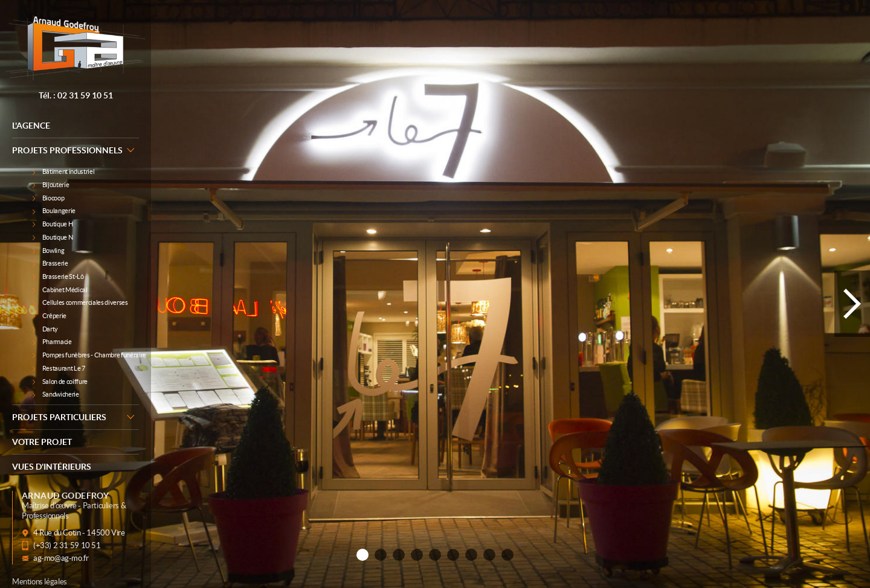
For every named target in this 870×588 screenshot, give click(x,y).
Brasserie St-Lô (58, 276)
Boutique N (53, 237)
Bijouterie (51, 185)
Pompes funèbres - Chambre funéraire (86, 355)
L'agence (31, 126)
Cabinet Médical (60, 290)
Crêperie (50, 316)
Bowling (48, 251)
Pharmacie (52, 342)
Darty (45, 329)
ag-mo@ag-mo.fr (61, 558)
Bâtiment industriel (63, 171)
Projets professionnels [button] (76, 150)
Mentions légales (40, 582)
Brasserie (50, 263)
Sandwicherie (56, 394)
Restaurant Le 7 (59, 368)
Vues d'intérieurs (52, 467)
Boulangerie (54, 211)
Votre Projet (42, 442)
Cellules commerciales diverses (80, 302)
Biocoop (48, 198)
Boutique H (53, 224)
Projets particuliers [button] (76, 417)
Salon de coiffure (60, 382)
